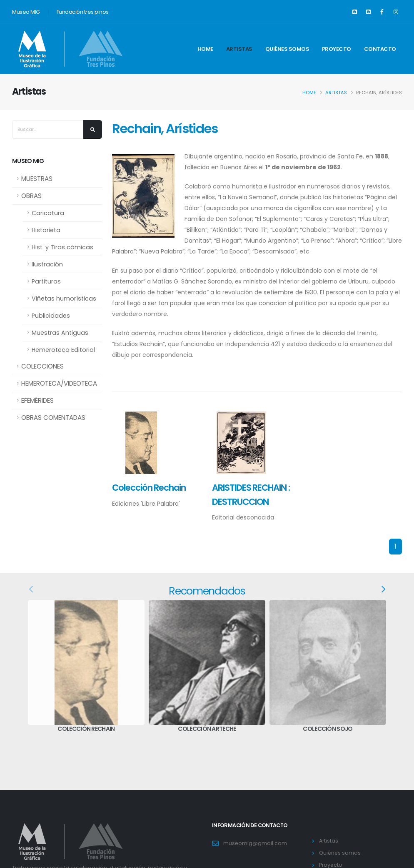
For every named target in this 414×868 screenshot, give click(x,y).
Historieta (46, 230)
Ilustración (47, 264)
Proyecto (337, 49)
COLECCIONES (42, 366)
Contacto (380, 49)
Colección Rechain (149, 488)
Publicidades (51, 316)
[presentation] (32, 590)
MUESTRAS (37, 179)
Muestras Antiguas (60, 333)
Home (205, 49)
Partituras (46, 281)
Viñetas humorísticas (64, 299)
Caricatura (48, 213)
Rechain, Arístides (165, 129)
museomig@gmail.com (255, 843)
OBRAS (31, 196)
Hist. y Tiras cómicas (62, 247)
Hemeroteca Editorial (63, 350)
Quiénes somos (287, 49)
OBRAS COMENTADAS (53, 418)
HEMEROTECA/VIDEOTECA (59, 383)
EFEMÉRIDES (37, 400)
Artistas (239, 49)
